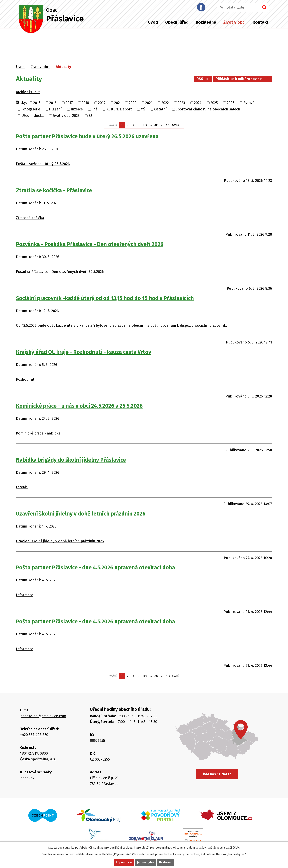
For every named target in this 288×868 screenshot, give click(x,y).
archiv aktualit (28, 92)
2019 (102, 103)
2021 (149, 103)
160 (145, 125)
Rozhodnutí (26, 379)
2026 (231, 103)
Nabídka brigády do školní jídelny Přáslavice (71, 460)
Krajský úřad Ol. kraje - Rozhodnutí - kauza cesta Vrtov (84, 352)
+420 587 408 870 (34, 735)
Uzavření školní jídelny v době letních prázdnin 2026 (81, 514)
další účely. (233, 848)
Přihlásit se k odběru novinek (243, 79)
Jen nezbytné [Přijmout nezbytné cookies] (146, 862)
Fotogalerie (31, 109)
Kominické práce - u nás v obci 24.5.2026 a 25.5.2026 (79, 406)
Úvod (153, 22)
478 (168, 125)
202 (117, 103)
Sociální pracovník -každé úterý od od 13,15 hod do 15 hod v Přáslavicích (105, 298)
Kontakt (260, 22)
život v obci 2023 (66, 116)
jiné (94, 109)
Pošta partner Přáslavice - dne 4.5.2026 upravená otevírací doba (95, 568)
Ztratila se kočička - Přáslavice (54, 190)
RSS (203, 79)
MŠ (143, 109)
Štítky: (21, 103)
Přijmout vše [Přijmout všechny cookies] (124, 862)
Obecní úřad (177, 22)
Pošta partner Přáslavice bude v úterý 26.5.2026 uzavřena (87, 136)
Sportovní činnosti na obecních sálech (208, 109)
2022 (165, 103)
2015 (37, 103)
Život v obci (234, 22)
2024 (198, 103)
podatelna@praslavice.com (43, 716)
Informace (25, 595)
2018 (85, 103)
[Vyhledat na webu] (237, 7)
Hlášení (55, 109)
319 (156, 125)
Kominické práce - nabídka (38, 433)
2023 (181, 103)
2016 (53, 103)
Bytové (249, 103)
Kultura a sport (119, 109)
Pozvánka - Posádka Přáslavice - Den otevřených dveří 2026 (90, 244)
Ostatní (160, 109)
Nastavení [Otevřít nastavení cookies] (166, 862)
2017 (69, 103)
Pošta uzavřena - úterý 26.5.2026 (43, 164)
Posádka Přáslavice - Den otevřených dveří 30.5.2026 (60, 272)
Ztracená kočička (30, 218)
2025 (214, 103)
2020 (133, 103)
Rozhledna (206, 22)
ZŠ (90, 116)
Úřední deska (33, 116)
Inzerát (22, 487)
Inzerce (77, 109)
